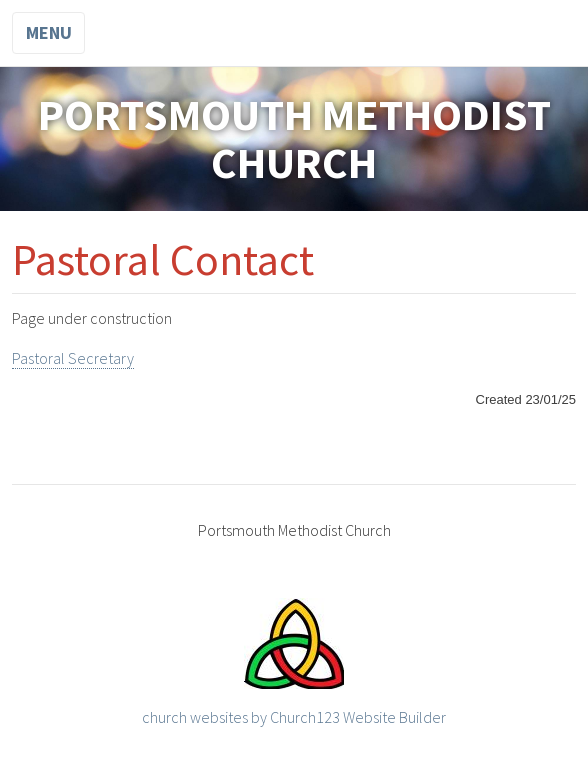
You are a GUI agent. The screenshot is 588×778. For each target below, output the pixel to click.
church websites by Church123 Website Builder (294, 717)
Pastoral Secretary (73, 358)
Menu (49, 32)
